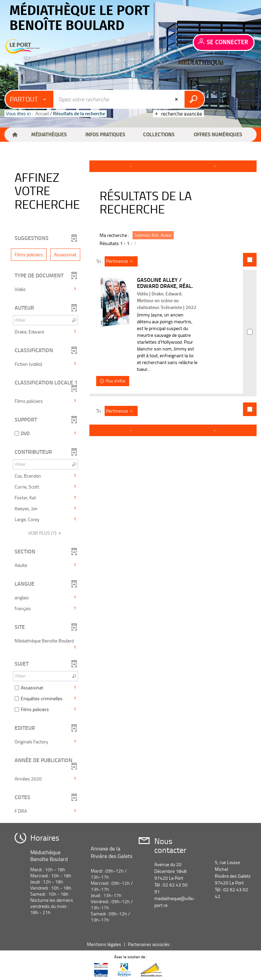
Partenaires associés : (150, 944)
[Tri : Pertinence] (121, 261)
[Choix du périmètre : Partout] (30, 99)
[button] (49, 135)
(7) (46, 533)
